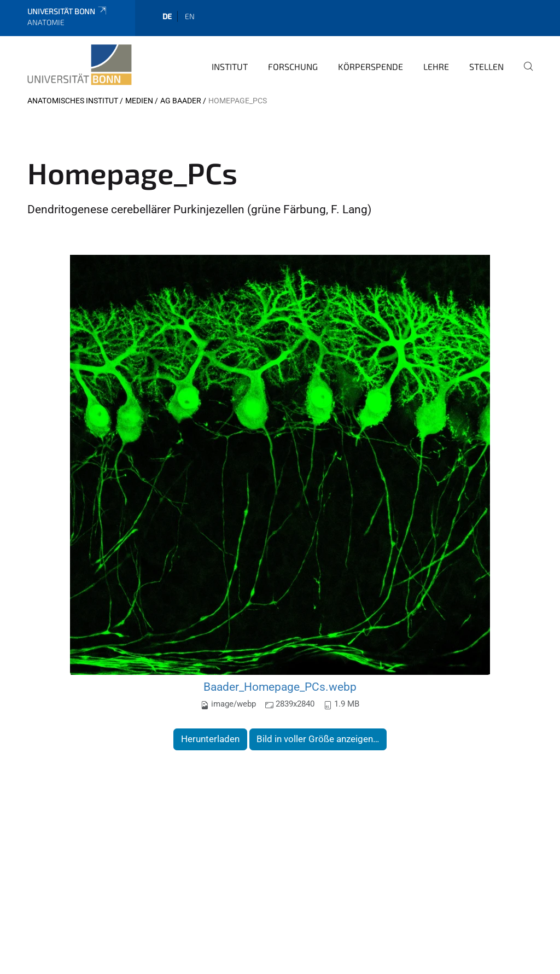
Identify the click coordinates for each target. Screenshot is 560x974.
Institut (230, 66)
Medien (139, 101)
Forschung (293, 66)
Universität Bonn (68, 11)
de (167, 16)
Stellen (486, 66)
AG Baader (181, 101)
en (190, 16)
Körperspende (371, 66)
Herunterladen (210, 739)
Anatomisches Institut (73, 101)
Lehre (436, 66)
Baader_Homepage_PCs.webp (280, 687)
